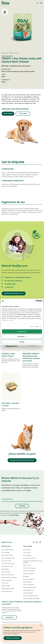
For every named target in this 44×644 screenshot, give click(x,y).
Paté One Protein (6, 572)
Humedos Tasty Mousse (29, 571)
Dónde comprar (8, 114)
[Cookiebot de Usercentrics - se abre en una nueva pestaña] (35, 301)
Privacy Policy (15, 515)
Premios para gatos (28, 593)
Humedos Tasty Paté (7, 580)
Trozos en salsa (27, 565)
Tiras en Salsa (5, 583)
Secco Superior (27, 553)
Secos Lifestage (5, 553)
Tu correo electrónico (7, 499)
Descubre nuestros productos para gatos (22, 460)
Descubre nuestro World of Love (14, 293)
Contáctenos (23, 114)
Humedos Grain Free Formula (9, 577)
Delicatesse (26, 576)
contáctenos (9, 617)
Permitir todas (22, 331)
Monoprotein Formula (7, 555)
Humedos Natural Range (8, 589)
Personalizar (22, 337)
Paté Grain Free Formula (8, 575)
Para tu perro (6, 546)
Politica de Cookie (7, 320)
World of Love (7, 542)
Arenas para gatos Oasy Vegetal (31, 598)
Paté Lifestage (5, 569)
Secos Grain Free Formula (8, 564)
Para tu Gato (28, 546)
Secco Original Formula (7, 550)
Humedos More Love (29, 590)
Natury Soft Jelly (6, 586)
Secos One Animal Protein (8, 558)
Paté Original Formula (7, 566)
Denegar (22, 342)
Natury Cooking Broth (29, 585)
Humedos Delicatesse (29, 579)
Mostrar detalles (35, 326)
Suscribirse (22, 506)
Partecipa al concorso (13, 638)
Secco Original (27, 550)
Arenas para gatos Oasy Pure (30, 596)
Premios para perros (7, 591)
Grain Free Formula (6, 561)
